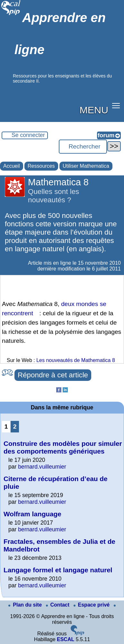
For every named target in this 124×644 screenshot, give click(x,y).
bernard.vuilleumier (42, 467)
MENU (94, 110)
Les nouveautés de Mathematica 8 (76, 360)
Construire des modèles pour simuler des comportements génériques (63, 447)
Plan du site (26, 605)
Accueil (12, 166)
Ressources (41, 166)
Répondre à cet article (53, 375)
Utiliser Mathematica (86, 166)
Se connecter (28, 135)
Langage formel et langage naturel (58, 570)
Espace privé (92, 605)
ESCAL (66, 639)
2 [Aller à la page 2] (15, 427)
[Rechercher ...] (83, 147)
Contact (58, 605)
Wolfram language (32, 514)
